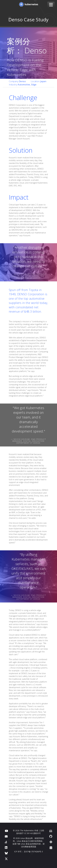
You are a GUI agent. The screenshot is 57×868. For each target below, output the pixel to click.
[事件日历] (51, 848)
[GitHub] (51, 836)
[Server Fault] (6, 842)
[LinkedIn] (6, 848)
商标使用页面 (30, 847)
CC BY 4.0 (28, 833)
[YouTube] (6, 831)
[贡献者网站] (51, 831)
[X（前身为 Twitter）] (6, 859)
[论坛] (6, 836)
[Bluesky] (6, 853)
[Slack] (51, 842)
